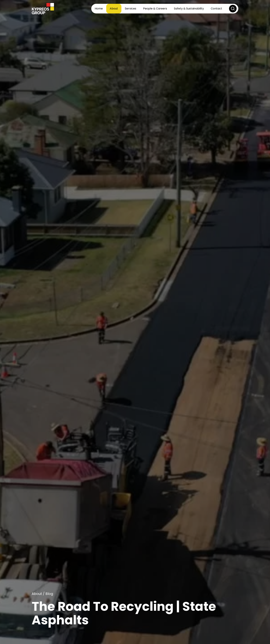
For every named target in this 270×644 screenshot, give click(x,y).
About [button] (114, 9)
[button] (233, 9)
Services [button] (131, 9)
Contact (216, 9)
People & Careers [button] (155, 9)
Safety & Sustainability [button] (189, 9)
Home (99, 9)
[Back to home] (43, 9)
